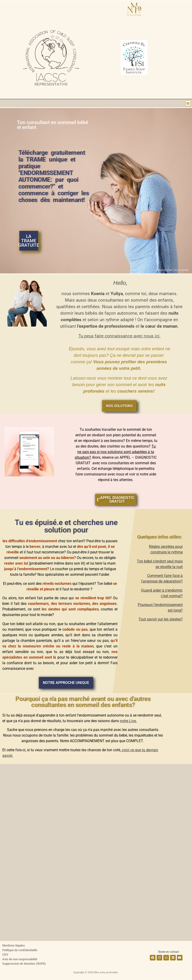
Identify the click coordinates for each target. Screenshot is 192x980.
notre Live (128, 721)
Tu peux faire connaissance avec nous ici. (120, 336)
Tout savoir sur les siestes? (161, 619)
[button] (188, 103)
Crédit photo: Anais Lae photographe (172, 270)
